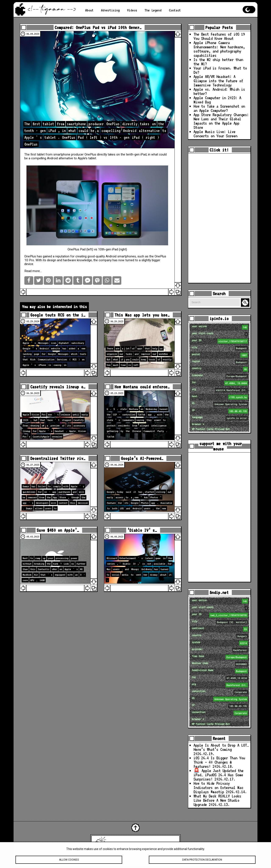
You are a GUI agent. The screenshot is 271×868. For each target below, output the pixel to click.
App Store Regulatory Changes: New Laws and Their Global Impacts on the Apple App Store (221, 121)
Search (246, 303)
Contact (175, 10)
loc (220, 383)
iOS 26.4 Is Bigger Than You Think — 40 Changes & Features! (219, 762)
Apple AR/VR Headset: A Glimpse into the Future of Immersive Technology (218, 81)
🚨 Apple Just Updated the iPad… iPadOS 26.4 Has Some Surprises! (218, 775)
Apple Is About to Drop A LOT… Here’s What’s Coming (221, 747)
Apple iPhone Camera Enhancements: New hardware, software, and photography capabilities (219, 49)
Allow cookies (69, 861)
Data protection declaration (202, 861)
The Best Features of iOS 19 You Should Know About (219, 36)
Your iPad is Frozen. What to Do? (220, 70)
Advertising (110, 10)
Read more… (33, 271)
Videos (132, 10)
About (89, 10)
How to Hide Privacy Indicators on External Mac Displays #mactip (218, 788)
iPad (143, 154)
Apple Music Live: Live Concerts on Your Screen (215, 134)
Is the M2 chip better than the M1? (218, 62)
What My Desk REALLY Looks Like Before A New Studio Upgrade (217, 800)
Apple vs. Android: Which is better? (219, 91)
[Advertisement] (219, 218)
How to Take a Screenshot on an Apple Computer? (219, 108)
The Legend (153, 10)
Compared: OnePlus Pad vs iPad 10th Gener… (98, 27)
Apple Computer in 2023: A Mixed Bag (217, 100)
